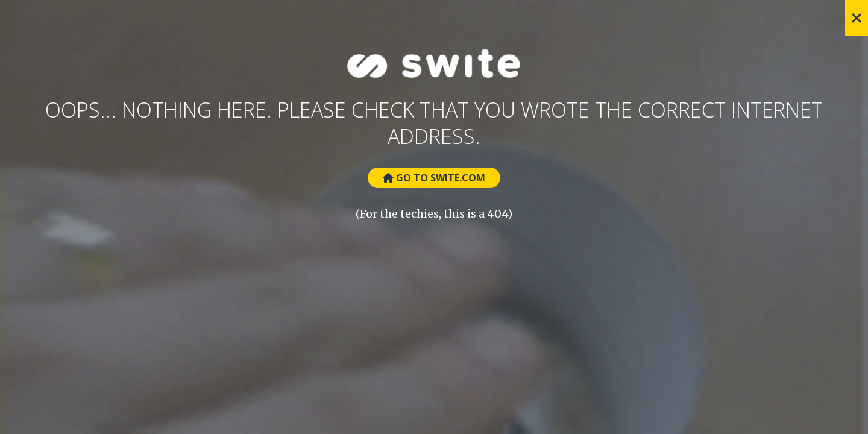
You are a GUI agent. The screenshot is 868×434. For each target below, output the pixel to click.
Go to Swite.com (434, 178)
